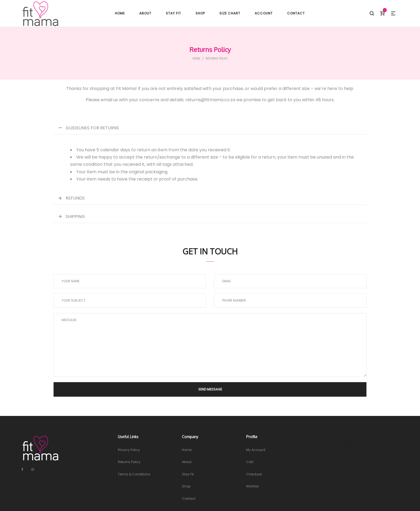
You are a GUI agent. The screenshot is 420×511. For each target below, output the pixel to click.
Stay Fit (188, 474)
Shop (186, 486)
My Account (256, 450)
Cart (250, 462)
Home (196, 59)
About (187, 462)
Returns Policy (129, 462)
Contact (189, 499)
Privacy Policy (129, 450)
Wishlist (252, 486)
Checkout (254, 474)
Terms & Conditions (134, 474)
